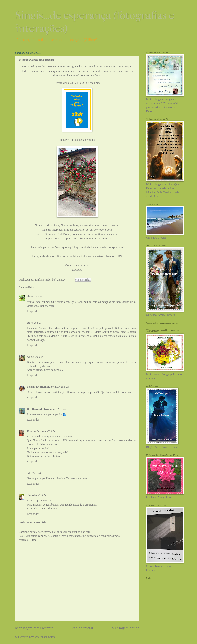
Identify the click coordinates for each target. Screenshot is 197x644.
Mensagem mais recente (34, 628)
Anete (30, 357)
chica (30, 296)
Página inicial (82, 628)
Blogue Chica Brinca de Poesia (86, 67)
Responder (33, 311)
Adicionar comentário (33, 522)
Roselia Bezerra (36, 431)
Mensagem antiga (125, 628)
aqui (70, 247)
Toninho (32, 495)
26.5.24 (38, 296)
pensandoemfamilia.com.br (43, 387)
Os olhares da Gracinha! (42, 409)
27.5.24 (51, 431)
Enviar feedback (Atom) (43, 637)
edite (30, 323)
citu (29, 473)
